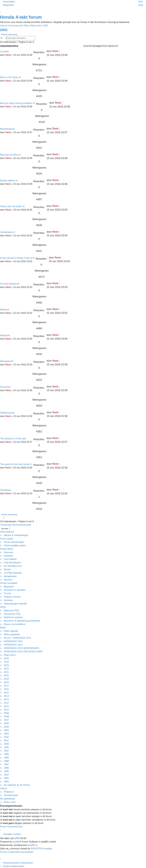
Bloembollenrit (7, 129)
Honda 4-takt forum (21, 17)
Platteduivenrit (7, 413)
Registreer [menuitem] (8, 5)
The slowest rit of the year (13, 439)
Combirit (4, 52)
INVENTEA (37, 849)
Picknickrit (5, 387)
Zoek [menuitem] (141, 5)
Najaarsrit (5, 335)
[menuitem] (4, 852)
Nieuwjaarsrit (7, 361)
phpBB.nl (33, 845)
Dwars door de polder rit (12, 206)
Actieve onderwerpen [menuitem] (14, 866)
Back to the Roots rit (10, 77)
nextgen (48, 849)
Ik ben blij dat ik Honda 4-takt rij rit (17, 258)
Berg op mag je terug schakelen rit (18, 103)
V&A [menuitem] (140, 2)
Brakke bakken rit (9, 181)
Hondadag (5, 490)
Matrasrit (5, 310)
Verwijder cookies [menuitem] (12, 834)
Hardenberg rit (7, 232)
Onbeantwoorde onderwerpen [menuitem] (18, 863)
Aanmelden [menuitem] (9, 2)
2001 (4, 30)
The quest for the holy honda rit (16, 464)
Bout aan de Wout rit (11, 155)
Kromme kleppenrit (10, 284)
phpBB (16, 842)
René (8, 55)
